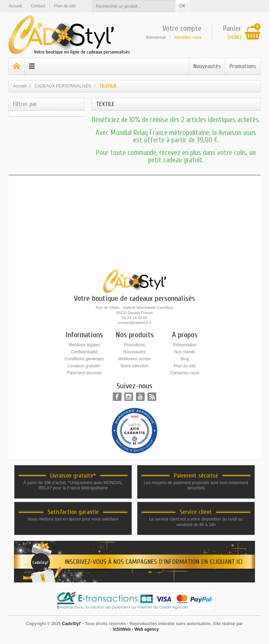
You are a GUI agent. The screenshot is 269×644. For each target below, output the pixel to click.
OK (182, 6)
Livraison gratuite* (84, 366)
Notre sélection (134, 366)
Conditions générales (84, 359)
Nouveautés (207, 66)
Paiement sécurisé (84, 373)
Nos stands (185, 352)
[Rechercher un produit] (134, 6)
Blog (185, 359)
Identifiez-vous (188, 37)
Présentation (185, 345)
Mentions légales (84, 345)
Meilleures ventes (134, 359)
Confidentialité (84, 352)
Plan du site (185, 366)
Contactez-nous (185, 373)
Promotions (243, 66)
